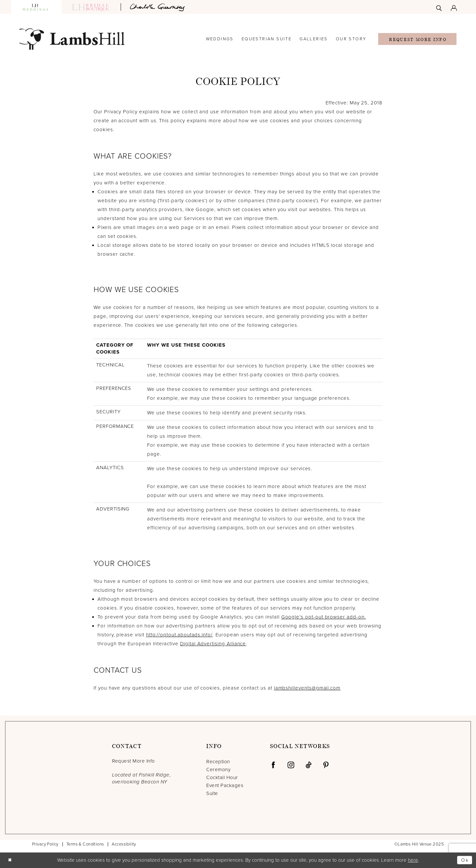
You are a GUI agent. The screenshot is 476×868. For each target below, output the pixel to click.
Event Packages (225, 785)
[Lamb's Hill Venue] (72, 39)
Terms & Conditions (85, 844)
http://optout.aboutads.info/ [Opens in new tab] (179, 635)
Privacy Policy (45, 844)
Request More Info (418, 39)
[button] (454, 7)
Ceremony (218, 770)
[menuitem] (439, 7)
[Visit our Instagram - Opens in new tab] (291, 765)
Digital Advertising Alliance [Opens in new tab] (213, 644)
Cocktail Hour (222, 777)
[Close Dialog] (10, 860)
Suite (212, 793)
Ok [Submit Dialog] (465, 860)
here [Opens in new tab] (413, 860)
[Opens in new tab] (158, 7)
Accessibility (124, 844)
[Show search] (439, 7)
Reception (218, 762)
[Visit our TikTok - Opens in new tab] (308, 765)
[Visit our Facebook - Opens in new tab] (273, 765)
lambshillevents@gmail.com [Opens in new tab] (307, 688)
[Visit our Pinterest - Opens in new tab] (326, 765)
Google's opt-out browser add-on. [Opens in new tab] (324, 617)
